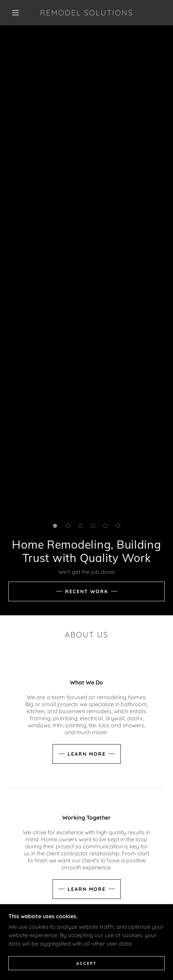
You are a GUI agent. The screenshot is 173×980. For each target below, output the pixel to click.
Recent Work (87, 591)
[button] (16, 13)
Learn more (87, 754)
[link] (87, 13)
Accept (86, 963)
